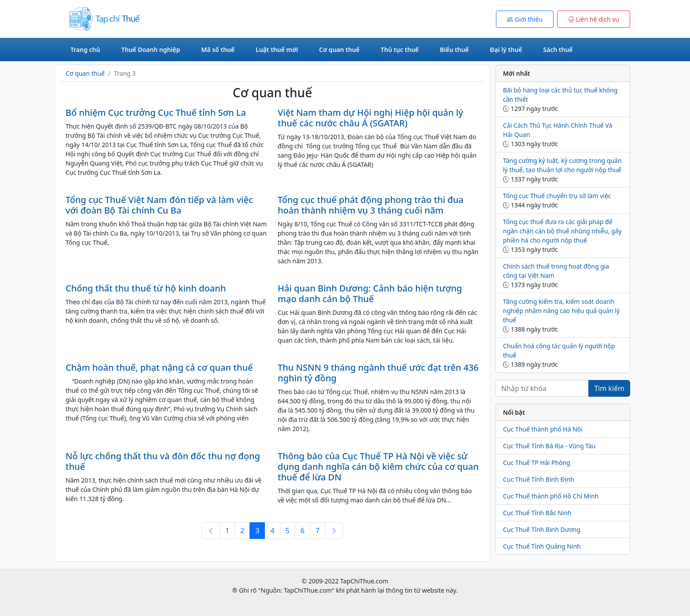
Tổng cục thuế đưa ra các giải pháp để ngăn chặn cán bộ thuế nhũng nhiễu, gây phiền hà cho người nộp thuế (562, 231)
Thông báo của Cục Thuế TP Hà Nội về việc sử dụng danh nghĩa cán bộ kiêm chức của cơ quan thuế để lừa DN (378, 467)
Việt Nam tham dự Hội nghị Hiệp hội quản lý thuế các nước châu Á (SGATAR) (370, 118)
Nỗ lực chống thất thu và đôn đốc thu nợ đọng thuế (163, 461)
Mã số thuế (218, 50)
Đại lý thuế (506, 50)
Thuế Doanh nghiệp (150, 50)
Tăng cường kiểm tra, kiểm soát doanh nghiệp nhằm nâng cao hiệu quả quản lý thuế (561, 311)
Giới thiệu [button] (525, 19)
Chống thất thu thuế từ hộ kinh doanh (146, 288)
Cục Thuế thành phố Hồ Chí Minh (551, 496)
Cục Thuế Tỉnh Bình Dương (542, 529)
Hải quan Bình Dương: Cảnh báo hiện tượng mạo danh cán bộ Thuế (370, 293)
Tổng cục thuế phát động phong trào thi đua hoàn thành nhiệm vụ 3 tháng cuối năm (371, 205)
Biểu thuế (455, 50)
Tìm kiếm (609, 388)
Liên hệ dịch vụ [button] (594, 19)
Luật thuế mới (277, 50)
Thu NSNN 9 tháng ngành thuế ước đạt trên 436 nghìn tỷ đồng (378, 373)
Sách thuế (558, 50)
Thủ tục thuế (400, 50)
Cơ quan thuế (339, 50)
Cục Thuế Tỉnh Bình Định (539, 479)
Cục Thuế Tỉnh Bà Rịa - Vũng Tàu (549, 446)
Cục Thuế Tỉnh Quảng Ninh (542, 546)
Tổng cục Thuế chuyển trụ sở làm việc (557, 196)
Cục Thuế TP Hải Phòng (537, 463)
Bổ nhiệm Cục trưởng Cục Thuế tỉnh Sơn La (156, 113)
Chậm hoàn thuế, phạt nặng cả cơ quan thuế (159, 367)
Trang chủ (85, 50)
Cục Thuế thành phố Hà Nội (543, 429)
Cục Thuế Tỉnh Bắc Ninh (537, 513)
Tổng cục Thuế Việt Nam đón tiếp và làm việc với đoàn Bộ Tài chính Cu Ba (159, 205)
